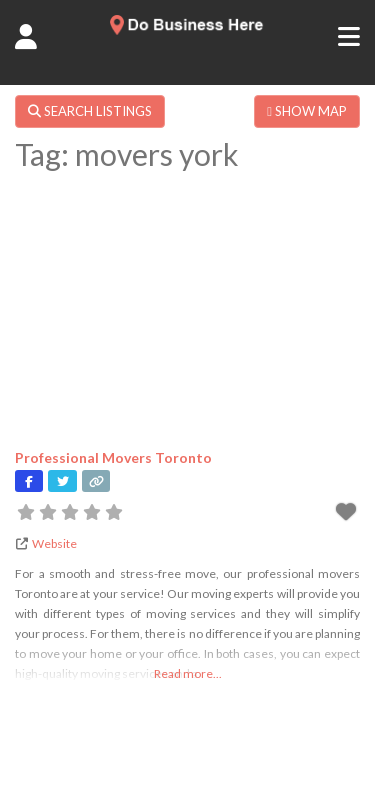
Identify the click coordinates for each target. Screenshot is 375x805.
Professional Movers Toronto (113, 457)
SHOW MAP (307, 111)
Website (54, 543)
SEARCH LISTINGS (90, 111)
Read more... (188, 673)
